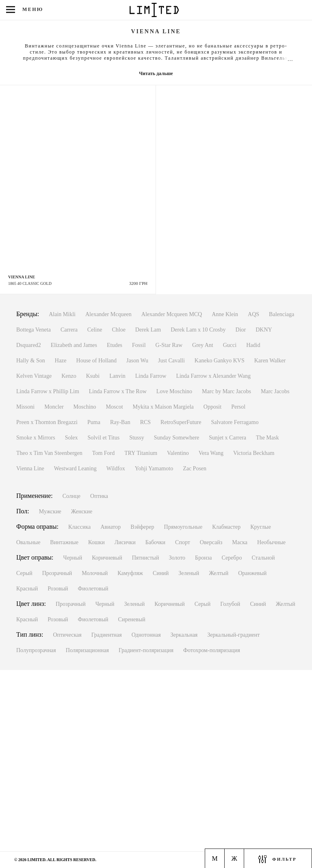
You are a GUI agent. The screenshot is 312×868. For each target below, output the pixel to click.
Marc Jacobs (275, 391)
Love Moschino (174, 391)
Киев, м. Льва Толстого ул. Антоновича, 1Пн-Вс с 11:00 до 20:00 (52, 825)
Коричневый (107, 558)
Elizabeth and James (74, 345)
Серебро (232, 558)
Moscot (115, 407)
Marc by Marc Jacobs (226, 391)
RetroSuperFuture (181, 422)
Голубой (230, 604)
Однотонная (146, 635)
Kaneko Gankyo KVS (220, 361)
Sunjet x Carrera (227, 438)
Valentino (178, 453)
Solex (71, 438)
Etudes (115, 345)
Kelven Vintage (34, 376)
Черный (73, 558)
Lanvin (117, 376)
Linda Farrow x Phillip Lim (48, 391)
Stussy (137, 438)
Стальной (263, 558)
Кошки (96, 542)
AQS (253, 314)
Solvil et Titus (104, 438)
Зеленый (189, 573)
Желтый (219, 573)
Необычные (271, 542)
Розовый (58, 589)
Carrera (69, 330)
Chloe (118, 330)
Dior (241, 330)
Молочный (95, 573)
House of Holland (97, 361)
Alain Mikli (62, 314)
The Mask (267, 438)
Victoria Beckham (254, 453)
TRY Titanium (141, 453)
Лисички (125, 542)
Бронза (203, 558)
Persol (238, 407)
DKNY (264, 330)
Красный (27, 589)
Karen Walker (270, 361)
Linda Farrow (151, 376)
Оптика (99, 496)
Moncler (54, 407)
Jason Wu (137, 361)
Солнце (71, 496)
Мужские (50, 512)
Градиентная (107, 635)
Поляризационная (87, 650)
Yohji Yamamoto (154, 468)
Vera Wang (211, 453)
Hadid (253, 345)
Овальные (28, 542)
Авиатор (110, 527)
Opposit (212, 407)
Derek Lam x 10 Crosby (198, 330)
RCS (145, 422)
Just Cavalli (171, 361)
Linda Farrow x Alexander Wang (213, 376)
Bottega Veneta (34, 330)
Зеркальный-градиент (233, 635)
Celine (95, 330)
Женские (82, 512)
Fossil (139, 345)
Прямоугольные (183, 527)
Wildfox (116, 468)
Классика (79, 527)
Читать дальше (156, 73)
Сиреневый (132, 619)
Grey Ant (203, 345)
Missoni (25, 407)
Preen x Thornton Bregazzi (47, 422)
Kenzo (69, 376)
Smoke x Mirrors (36, 438)
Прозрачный (57, 573)
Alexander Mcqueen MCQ (172, 314)
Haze (61, 361)
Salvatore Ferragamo (235, 422)
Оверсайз (211, 542)
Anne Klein (225, 314)
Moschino (85, 407)
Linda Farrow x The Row (118, 391)
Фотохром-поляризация (212, 650)
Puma (94, 422)
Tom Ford (103, 453)
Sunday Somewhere (177, 438)
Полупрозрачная (36, 650)
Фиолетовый (93, 589)
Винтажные (64, 542)
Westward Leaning (75, 468)
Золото (177, 558)
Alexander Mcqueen (108, 314)
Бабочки (155, 542)
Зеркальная (184, 635)
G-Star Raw (169, 345)
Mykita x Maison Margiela (163, 407)
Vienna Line (30, 468)
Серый (24, 573)
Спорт (183, 542)
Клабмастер (226, 527)
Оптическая (67, 635)
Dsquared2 (29, 345)
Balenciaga (282, 314)
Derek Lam (148, 330)
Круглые (261, 527)
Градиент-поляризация (146, 650)
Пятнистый (146, 558)
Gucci (230, 345)
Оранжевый (252, 573)
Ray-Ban (120, 422)
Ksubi (93, 376)
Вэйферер (142, 527)
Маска (240, 542)
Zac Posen (195, 468)
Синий (161, 573)
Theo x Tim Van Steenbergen (49, 453)
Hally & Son (31, 361)
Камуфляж (130, 573)
